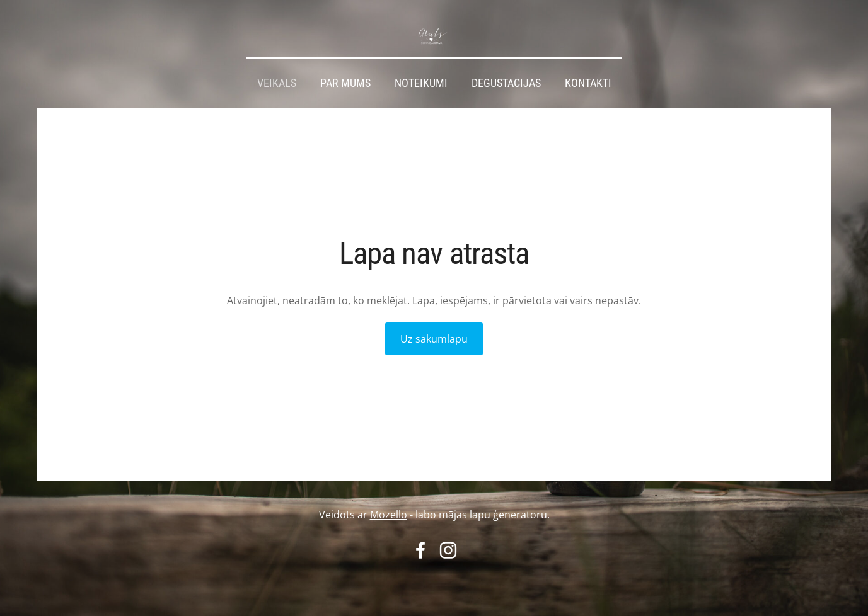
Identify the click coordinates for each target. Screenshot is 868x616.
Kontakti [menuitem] (588, 83)
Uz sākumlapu (434, 339)
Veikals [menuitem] (277, 83)
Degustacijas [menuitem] (506, 83)
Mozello (389, 515)
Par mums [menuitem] (345, 83)
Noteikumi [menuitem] (421, 83)
